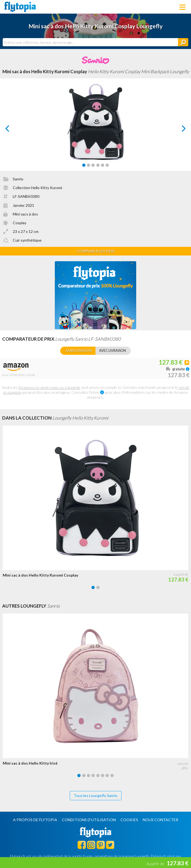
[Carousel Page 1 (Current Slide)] (84, 165)
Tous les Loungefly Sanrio (96, 795)
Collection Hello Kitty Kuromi (37, 188)
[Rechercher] (183, 42)
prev (14, 130)
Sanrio (18, 179)
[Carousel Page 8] (112, 775)
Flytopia (20, 7)
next (178, 130)
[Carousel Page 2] (88, 165)
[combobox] (90, 42)
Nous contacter (160, 820)
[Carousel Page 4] (98, 165)
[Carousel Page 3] (93, 165)
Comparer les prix (96, 251)
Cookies (129, 820)
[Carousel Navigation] (95, 128)
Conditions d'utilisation (89, 820)
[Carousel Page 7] (107, 775)
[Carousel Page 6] (107, 165)
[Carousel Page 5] (103, 165)
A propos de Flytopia (35, 820)
